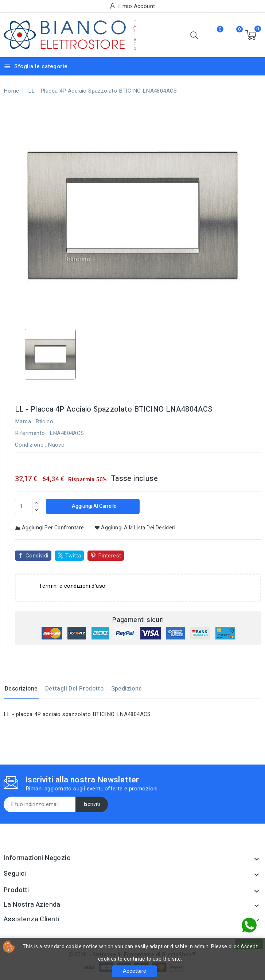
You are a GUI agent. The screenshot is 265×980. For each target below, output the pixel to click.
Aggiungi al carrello (94, 506)
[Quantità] (24, 506)
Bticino (44, 421)
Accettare (135, 971)
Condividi (37, 556)
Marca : (24, 421)
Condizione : (31, 445)
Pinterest (110, 556)
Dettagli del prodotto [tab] (74, 689)
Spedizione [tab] (127, 689)
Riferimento (30, 433)
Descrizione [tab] (21, 689)
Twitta (73, 556)
